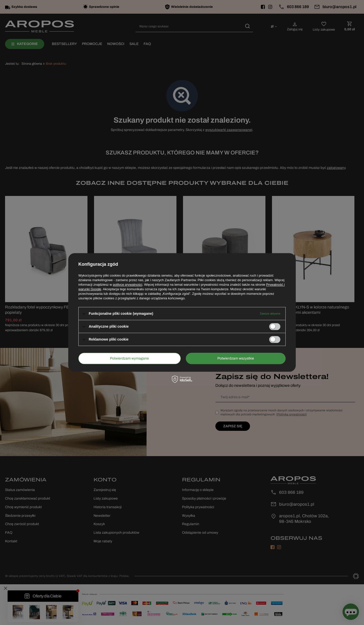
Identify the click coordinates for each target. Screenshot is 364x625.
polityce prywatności (128, 285)
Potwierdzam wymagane (129, 358)
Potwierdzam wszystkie (236, 358)
